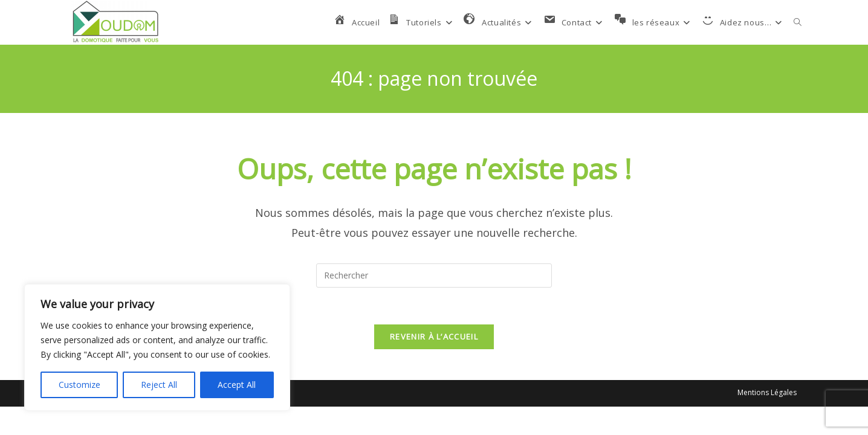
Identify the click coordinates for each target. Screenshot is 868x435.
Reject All (159, 385)
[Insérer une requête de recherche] (434, 275)
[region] (157, 347)
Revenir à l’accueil (434, 337)
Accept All (237, 385)
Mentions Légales (767, 392)
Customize (79, 385)
